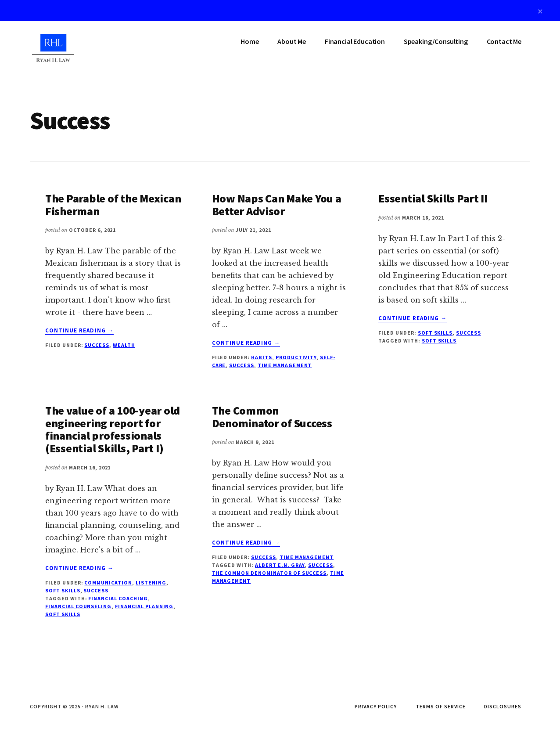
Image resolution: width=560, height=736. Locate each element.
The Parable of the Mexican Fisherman (113, 205)
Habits (262, 357)
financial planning (144, 606)
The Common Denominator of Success (272, 417)
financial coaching (118, 598)
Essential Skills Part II (433, 198)
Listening (151, 583)
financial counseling (78, 606)
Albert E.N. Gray (280, 565)
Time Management (285, 365)
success (321, 565)
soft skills (439, 341)
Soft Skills (435, 333)
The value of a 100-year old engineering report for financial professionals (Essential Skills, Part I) (113, 429)
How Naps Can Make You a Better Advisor (277, 205)
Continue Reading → (79, 331)
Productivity (296, 357)
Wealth (124, 345)
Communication (108, 583)
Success (97, 345)
